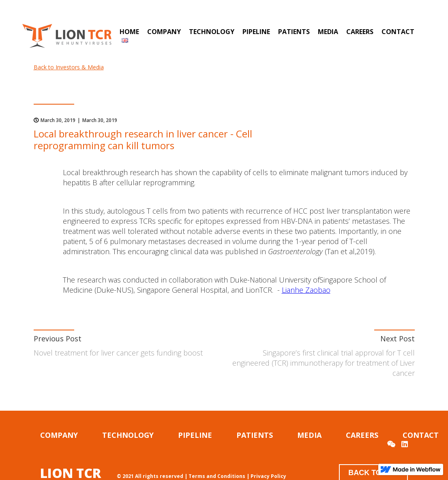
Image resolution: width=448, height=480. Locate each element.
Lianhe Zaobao (306, 290)
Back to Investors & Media (69, 67)
